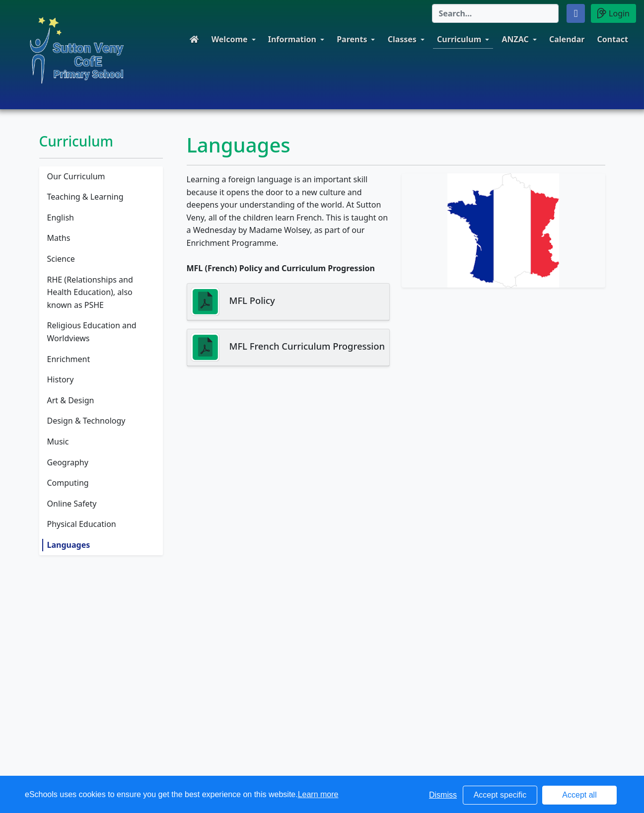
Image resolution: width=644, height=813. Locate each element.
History (61, 379)
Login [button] (613, 13)
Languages (69, 545)
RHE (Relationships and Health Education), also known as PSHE (90, 292)
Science (61, 259)
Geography (68, 462)
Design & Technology (86, 421)
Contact (613, 39)
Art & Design (71, 400)
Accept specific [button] (500, 795)
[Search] (495, 13)
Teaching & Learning (85, 197)
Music (58, 442)
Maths (59, 238)
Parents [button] (352, 39)
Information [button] (292, 39)
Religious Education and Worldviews (92, 332)
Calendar (567, 39)
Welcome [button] (230, 39)
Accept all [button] (579, 795)
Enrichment (69, 359)
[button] (576, 13)
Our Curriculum (76, 176)
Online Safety (72, 504)
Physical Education (82, 524)
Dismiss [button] (443, 795)
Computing (68, 483)
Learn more (318, 794)
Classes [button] (402, 39)
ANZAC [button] (515, 39)
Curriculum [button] (459, 39)
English (61, 218)
